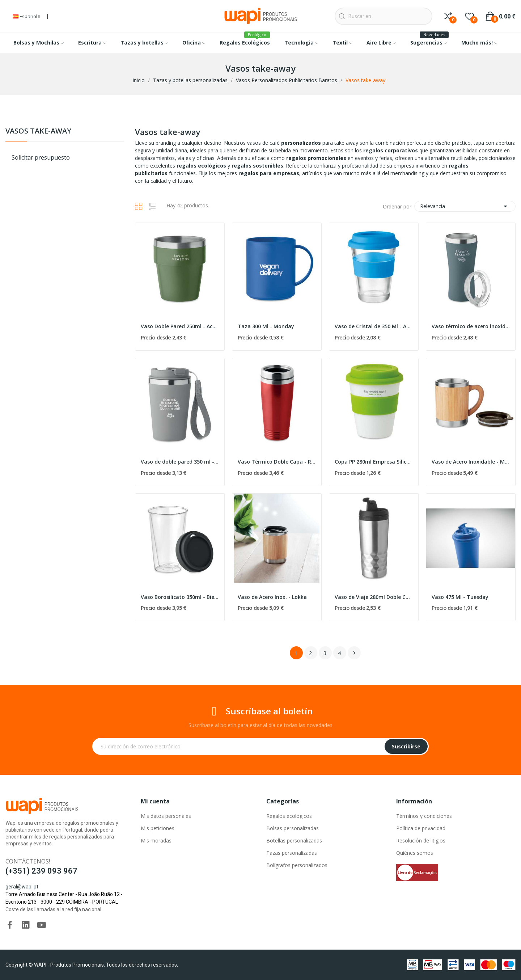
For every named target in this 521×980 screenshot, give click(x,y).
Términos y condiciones (424, 816)
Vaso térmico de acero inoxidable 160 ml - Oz (471, 326)
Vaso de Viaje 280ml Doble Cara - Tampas (374, 597)
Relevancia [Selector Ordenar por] (465, 206)
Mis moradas (156, 840)
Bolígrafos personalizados (297, 865)
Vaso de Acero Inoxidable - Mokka (471, 462)
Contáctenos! (28, 861)
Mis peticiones (158, 828)
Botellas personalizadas (294, 840)
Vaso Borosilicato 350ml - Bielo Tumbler (180, 597)
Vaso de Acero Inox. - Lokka (272, 597)
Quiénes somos (415, 853)
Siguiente (354, 653)
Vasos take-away (38, 132)
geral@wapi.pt (22, 887)
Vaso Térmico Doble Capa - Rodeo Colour (277, 462)
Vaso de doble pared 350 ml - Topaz (180, 462)
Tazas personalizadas (292, 853)
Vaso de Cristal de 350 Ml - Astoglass (374, 326)
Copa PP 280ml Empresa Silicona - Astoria (374, 462)
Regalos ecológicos (289, 816)
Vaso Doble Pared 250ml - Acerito (180, 326)
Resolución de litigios (421, 840)
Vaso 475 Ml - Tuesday (460, 597)
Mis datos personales (166, 816)
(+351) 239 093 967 (41, 871)
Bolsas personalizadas (293, 828)
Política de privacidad (421, 828)
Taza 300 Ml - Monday (266, 326)
